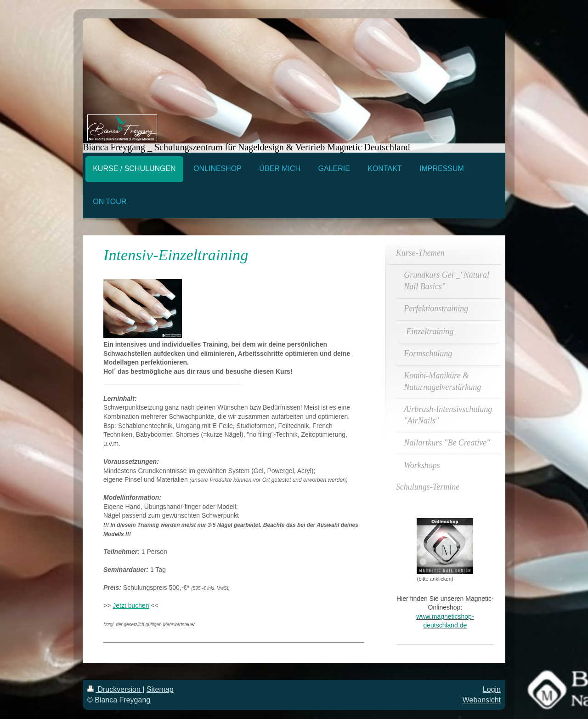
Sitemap (160, 689)
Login (492, 689)
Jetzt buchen (131, 605)
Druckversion (115, 689)
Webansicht (482, 700)
